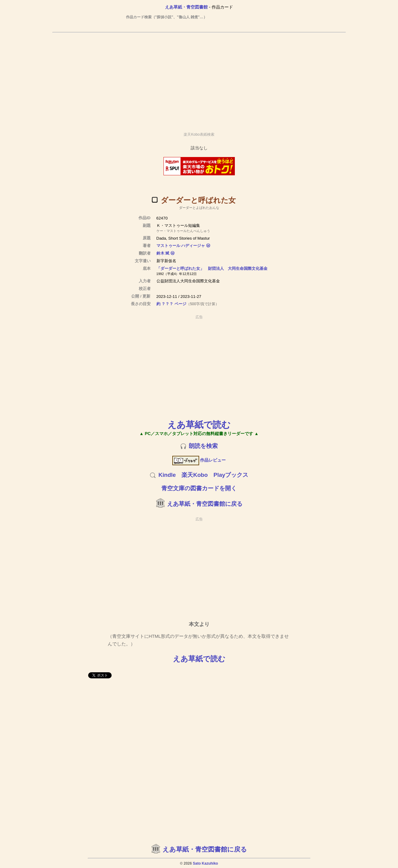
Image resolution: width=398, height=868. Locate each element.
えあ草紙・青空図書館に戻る (205, 504)
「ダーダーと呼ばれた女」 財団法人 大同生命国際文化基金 (212, 268)
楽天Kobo (195, 475)
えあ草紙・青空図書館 (186, 7)
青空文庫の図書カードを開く (199, 488)
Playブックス (231, 475)
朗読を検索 (203, 446)
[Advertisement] (199, 80)
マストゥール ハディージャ (181, 246)
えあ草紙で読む (199, 425)
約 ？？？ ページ (171, 304)
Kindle (167, 475)
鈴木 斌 (163, 253)
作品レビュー (199, 460)
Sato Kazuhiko (205, 863)
